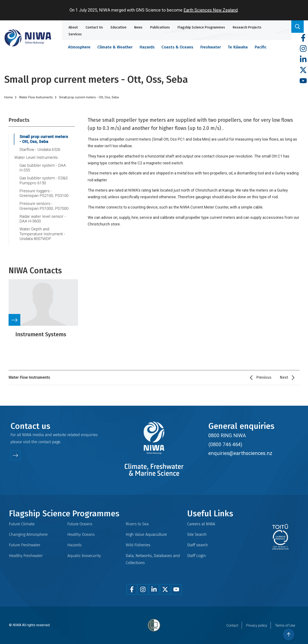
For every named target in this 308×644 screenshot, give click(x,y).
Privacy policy (257, 625)
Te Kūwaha (238, 47)
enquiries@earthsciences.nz (240, 453)
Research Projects (247, 27)
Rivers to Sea (137, 524)
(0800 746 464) (225, 444)
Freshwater (211, 47)
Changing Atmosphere (28, 534)
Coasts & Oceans (177, 47)
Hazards (147, 47)
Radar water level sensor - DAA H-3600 (43, 219)
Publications (160, 27)
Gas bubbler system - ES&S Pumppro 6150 (44, 181)
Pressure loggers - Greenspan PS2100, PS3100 (44, 193)
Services (75, 34)
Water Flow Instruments (36, 97)
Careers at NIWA (201, 524)
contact (45, 442)
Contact (232, 625)
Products (19, 120)
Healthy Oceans (81, 534)
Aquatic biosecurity (84, 556)
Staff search (198, 545)
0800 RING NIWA (227, 435)
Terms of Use (285, 625)
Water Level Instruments (36, 158)
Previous (264, 377)
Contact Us (94, 27)
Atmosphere (79, 47)
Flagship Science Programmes (201, 27)
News (138, 27)
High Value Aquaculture (146, 534)
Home (9, 97)
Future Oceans (80, 524)
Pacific (261, 47)
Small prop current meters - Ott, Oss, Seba (44, 139)
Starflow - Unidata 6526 (40, 150)
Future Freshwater (25, 545)
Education (118, 27)
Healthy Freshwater (26, 556)
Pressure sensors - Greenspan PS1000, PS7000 (44, 206)
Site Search (197, 534)
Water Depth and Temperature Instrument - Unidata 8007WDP (42, 234)
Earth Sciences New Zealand (211, 10)
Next (284, 377)
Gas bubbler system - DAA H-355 (43, 168)
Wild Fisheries (138, 545)
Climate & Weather (115, 47)
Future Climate (22, 524)
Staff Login (196, 556)
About (73, 27)
